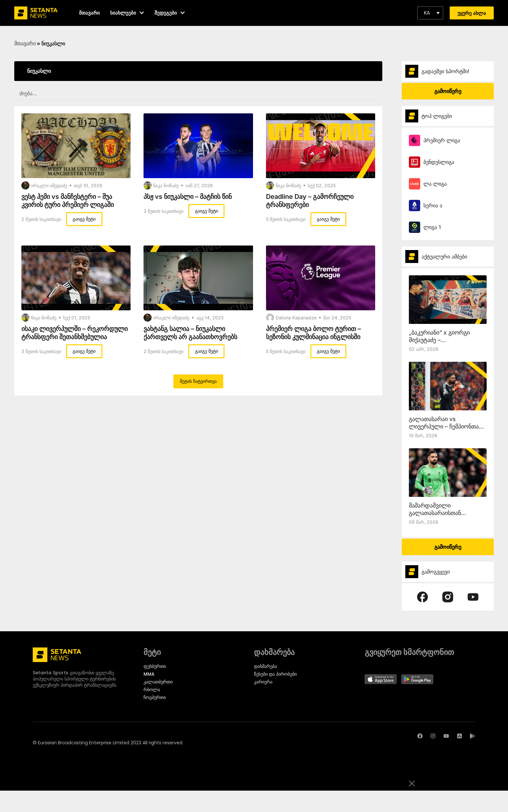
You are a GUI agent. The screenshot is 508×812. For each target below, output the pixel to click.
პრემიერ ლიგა (442, 140)
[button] (430, 13)
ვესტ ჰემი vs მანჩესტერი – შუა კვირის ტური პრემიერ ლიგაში (68, 201)
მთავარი (25, 43)
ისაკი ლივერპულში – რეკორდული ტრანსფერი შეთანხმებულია (75, 333)
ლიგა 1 (432, 227)
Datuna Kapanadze (296, 318)
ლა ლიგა (435, 184)
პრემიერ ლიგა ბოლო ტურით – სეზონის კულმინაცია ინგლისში (313, 333)
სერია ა (433, 205)
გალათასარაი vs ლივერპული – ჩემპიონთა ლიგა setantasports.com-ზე (448, 426)
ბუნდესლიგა (439, 162)
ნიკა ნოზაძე (166, 185)
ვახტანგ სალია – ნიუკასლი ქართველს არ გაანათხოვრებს (190, 333)
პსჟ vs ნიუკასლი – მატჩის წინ (188, 197)
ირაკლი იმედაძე (49, 185)
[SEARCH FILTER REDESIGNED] (198, 94)
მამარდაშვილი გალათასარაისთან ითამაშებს (435, 513)
